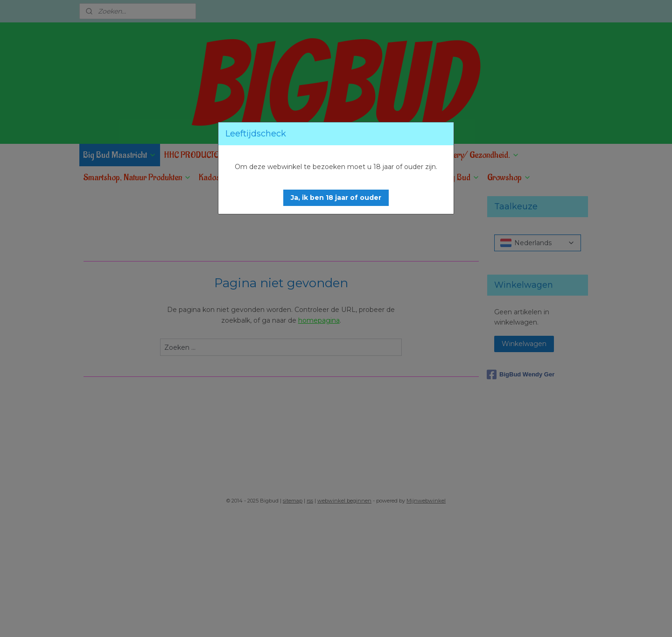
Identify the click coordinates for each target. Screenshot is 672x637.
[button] (336, 198)
